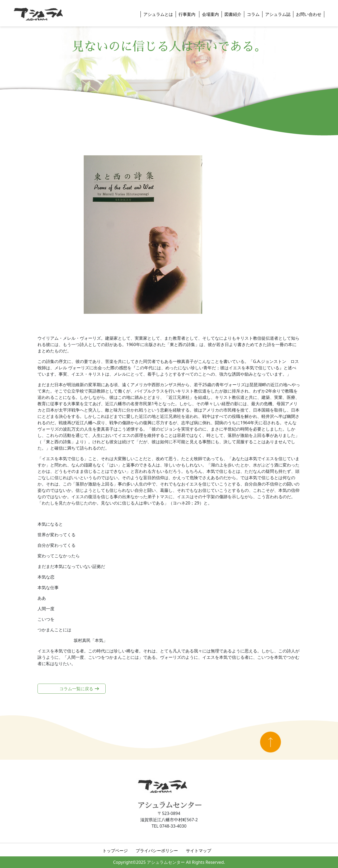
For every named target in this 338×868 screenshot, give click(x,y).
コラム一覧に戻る (76, 689)
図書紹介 (233, 14)
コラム (253, 14)
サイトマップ (199, 851)
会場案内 (210, 14)
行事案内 (187, 14)
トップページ (115, 851)
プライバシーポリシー (157, 851)
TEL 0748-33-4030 (169, 826)
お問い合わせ (309, 14)
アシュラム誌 (278, 14)
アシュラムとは (158, 14)
